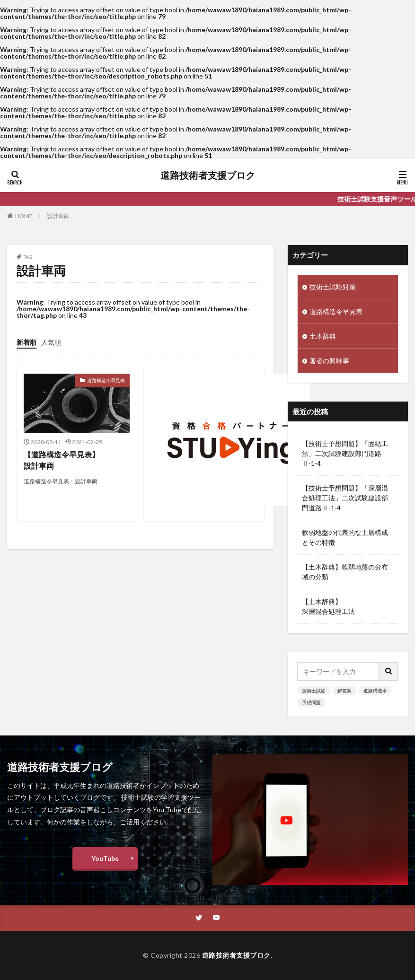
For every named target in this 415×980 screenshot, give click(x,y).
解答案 (344, 691)
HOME (24, 216)
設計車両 (58, 216)
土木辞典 (323, 336)
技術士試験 (314, 691)
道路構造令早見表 (106, 380)
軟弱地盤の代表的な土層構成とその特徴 (345, 537)
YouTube (105, 858)
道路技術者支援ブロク (208, 175)
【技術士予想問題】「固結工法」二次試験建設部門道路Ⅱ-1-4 (345, 453)
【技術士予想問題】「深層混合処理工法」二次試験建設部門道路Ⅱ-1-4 (345, 498)
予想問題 (311, 702)
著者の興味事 (329, 361)
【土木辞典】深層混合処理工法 (328, 606)
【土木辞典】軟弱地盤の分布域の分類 (345, 572)
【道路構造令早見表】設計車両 (62, 460)
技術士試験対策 (333, 287)
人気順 (51, 342)
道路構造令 (375, 691)
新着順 (26, 342)
